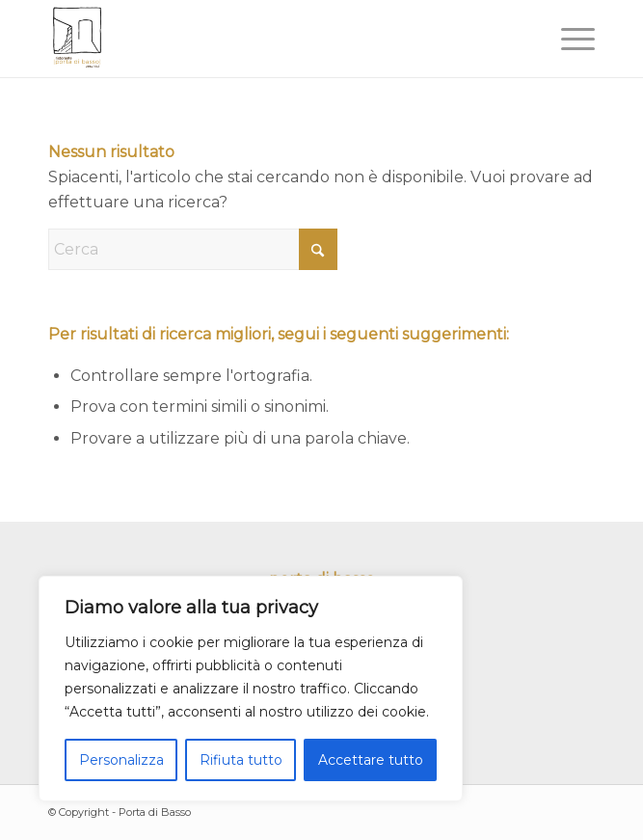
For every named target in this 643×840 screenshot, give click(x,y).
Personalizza (121, 760)
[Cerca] (193, 249)
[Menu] (568, 39)
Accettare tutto (371, 760)
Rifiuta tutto (241, 760)
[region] (251, 689)
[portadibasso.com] (267, 39)
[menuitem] (568, 39)
